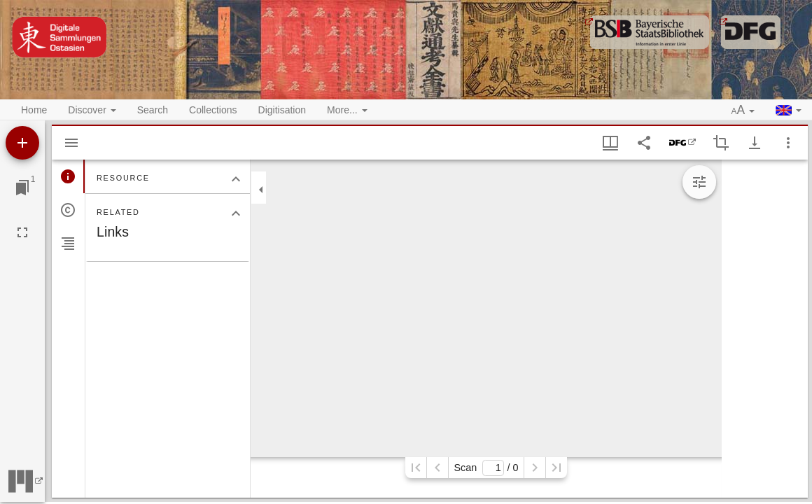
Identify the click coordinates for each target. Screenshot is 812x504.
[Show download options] (755, 143)
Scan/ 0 (486, 468)
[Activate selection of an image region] (721, 143)
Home (34, 110)
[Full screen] (22, 232)
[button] (743, 111)
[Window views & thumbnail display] (610, 143)
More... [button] (347, 110)
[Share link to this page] (644, 143)
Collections (213, 110)
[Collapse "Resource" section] (236, 179)
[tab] (68, 176)
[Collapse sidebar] (261, 190)
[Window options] (788, 143)
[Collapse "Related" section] (236, 213)
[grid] (765, 329)
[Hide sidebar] (71, 143)
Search (153, 110)
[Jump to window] (22, 188)
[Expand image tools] (699, 182)
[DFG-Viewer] (682, 143)
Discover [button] (92, 110)
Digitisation (282, 110)
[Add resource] (22, 143)
